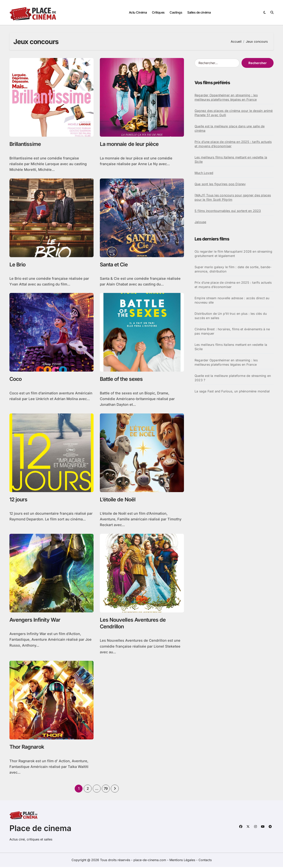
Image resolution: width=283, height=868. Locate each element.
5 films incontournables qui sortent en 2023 (228, 211)
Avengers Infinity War (36, 620)
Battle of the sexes (122, 379)
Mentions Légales (183, 861)
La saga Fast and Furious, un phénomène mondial (232, 391)
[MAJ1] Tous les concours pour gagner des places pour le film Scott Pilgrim (233, 197)
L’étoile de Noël (118, 500)
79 (106, 789)
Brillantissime (25, 144)
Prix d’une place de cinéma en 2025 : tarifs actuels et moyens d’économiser (233, 144)
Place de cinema (40, 829)
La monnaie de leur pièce (130, 144)
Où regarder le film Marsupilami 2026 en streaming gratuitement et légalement (233, 254)
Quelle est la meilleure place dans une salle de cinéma (230, 128)
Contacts (205, 861)
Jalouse (200, 222)
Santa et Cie (114, 265)
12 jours (19, 500)
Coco (16, 379)
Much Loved (204, 173)
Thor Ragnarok (27, 748)
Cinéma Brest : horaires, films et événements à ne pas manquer (232, 331)
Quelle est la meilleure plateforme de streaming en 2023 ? (233, 378)
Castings (176, 12)
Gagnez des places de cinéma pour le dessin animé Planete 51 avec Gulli (234, 113)
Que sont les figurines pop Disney (220, 184)
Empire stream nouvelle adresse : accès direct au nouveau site (232, 300)
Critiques (158, 12)
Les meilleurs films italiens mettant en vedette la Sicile (231, 159)
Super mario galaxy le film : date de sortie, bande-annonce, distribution (233, 269)
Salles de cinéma (199, 12)
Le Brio (18, 265)
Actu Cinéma (138, 12)
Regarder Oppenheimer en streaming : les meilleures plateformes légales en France (226, 97)
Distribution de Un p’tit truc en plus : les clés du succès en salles (231, 316)
